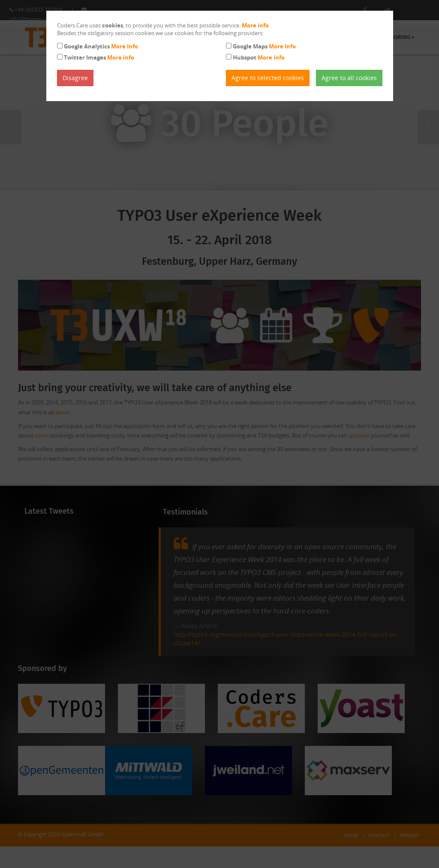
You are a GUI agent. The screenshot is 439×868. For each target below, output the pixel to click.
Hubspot (259, 57)
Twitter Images (99, 57)
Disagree (75, 78)
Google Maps (264, 46)
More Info (125, 46)
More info (255, 25)
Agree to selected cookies (268, 78)
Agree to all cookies (349, 78)
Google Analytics (101, 46)
